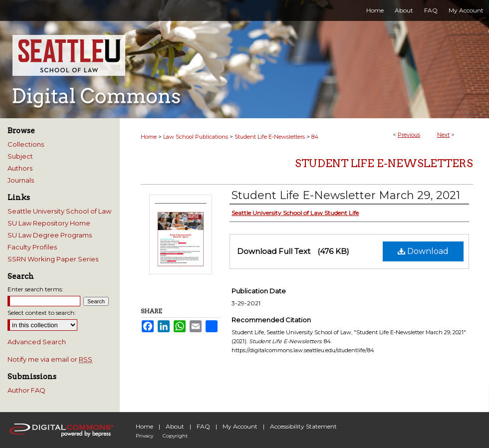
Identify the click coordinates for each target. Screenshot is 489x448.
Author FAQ (26, 390)
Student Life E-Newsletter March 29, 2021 (346, 195)
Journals (21, 180)
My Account (240, 426)
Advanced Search (37, 342)
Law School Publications (196, 137)
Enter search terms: (35, 289)
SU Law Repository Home (49, 223)
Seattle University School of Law (59, 211)
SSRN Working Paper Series (53, 259)
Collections (26, 144)
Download (423, 251)
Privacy (144, 436)
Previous (409, 135)
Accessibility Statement (303, 426)
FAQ (203, 426)
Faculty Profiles (32, 247)
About (175, 426)
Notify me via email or (50, 359)
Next (443, 135)
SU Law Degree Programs (50, 235)
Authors (20, 168)
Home (149, 137)
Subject (20, 156)
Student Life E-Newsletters (270, 137)
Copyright (175, 436)
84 (315, 137)
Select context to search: (42, 313)
